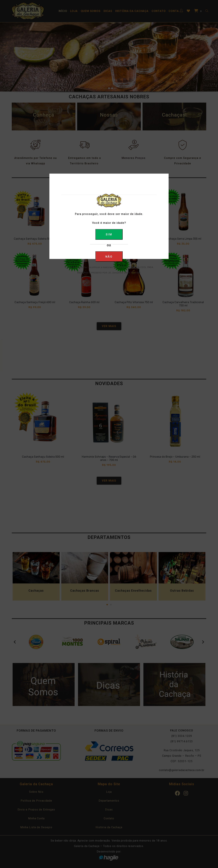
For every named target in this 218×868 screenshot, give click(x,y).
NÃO (109, 257)
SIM (109, 234)
